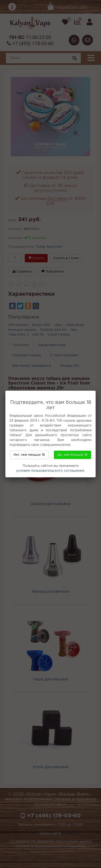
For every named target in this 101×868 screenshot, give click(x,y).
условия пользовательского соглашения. (50, 471)
